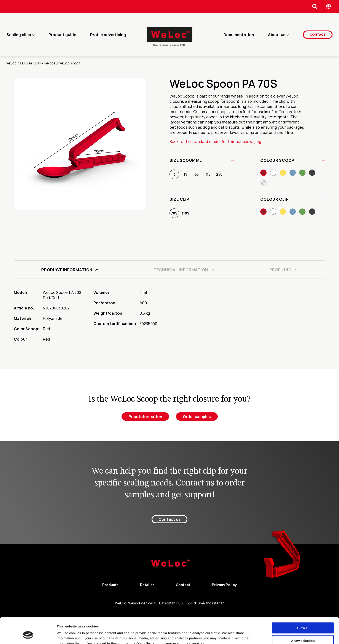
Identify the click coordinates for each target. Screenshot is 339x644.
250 (219, 174)
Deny (303, 631)
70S (174, 213)
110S (186, 213)
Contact (318, 34)
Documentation (239, 35)
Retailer (147, 585)
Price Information (145, 417)
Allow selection (303, 619)
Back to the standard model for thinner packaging (215, 141)
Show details (227, 635)
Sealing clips (19, 35)
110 (208, 174)
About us (277, 35)
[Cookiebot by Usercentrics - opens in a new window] (28, 636)
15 (185, 174)
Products (110, 585)
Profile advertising (108, 35)
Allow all (303, 606)
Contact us (169, 519)
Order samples (197, 417)
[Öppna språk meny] (329, 7)
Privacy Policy (224, 585)
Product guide (62, 35)
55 (197, 174)
